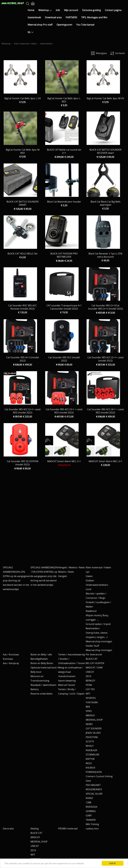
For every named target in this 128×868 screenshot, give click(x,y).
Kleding (35, 829)
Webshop (45, 10)
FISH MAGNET (93, 785)
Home (31, 10)
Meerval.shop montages (99, 641)
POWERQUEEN (94, 772)
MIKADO (90, 715)
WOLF (89, 763)
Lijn (88, 572)
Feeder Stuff (92, 646)
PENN (89, 685)
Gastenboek (34, 17)
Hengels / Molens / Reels (71, 567)
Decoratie (8, 829)
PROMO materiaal (68, 829)
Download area (53, 17)
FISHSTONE (92, 737)
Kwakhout (91, 611)
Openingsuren (64, 25)
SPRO (89, 711)
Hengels (63, 576)
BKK (88, 707)
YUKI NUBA (92, 702)
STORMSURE (93, 755)
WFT (88, 694)
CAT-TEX (90, 689)
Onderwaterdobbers (97, 585)
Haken (89, 576)
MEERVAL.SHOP (94, 720)
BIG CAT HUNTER (95, 663)
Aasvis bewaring (67, 681)
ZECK (88, 676)
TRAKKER (91, 820)
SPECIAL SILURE (94, 794)
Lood (88, 589)
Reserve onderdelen (42, 694)
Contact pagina (113, 10)
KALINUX (90, 768)
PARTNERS (71, 17)
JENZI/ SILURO (93, 733)
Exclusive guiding (92, 10)
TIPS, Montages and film (94, 17)
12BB (88, 802)
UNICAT (90, 672)
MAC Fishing (92, 824)
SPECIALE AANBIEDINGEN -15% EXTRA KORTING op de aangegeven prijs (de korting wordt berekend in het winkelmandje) (44, 576)
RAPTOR (90, 759)
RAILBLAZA (91, 750)
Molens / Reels (66, 572)
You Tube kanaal (85, 25)
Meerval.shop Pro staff (40, 25)
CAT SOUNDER (94, 728)
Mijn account (71, 10)
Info (58, 10)
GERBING (91, 811)
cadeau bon (92, 829)
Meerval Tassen (67, 685)
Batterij (35, 689)
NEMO (89, 724)
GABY (89, 815)
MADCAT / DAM (94, 668)
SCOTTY (90, 742)
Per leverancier (94, 654)
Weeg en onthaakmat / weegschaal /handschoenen (71, 672)
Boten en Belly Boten (42, 663)
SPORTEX (91, 698)
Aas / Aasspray (11, 663)
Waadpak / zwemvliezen (43, 685)
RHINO (89, 798)
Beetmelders (93, 628)
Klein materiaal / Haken (25, 44)
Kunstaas (8, 659)
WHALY (90, 746)
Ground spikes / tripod (98, 624)
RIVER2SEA (92, 807)
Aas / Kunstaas (11, 654)
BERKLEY (90, 681)
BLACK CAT (92, 659)
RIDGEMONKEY (94, 789)
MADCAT (35, 837)
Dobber (90, 581)
